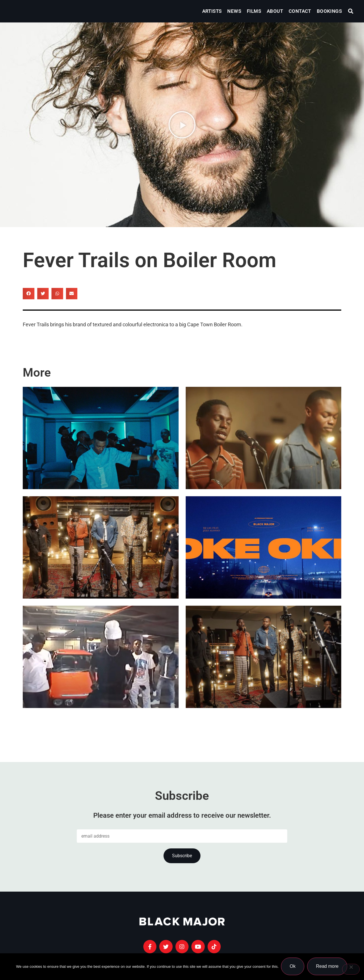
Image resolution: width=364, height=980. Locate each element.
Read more (328, 967)
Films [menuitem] (254, 11)
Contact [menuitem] (300, 11)
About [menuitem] (275, 11)
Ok (293, 967)
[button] (351, 11)
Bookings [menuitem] (329, 11)
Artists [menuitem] (212, 11)
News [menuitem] (234, 11)
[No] (351, 969)
